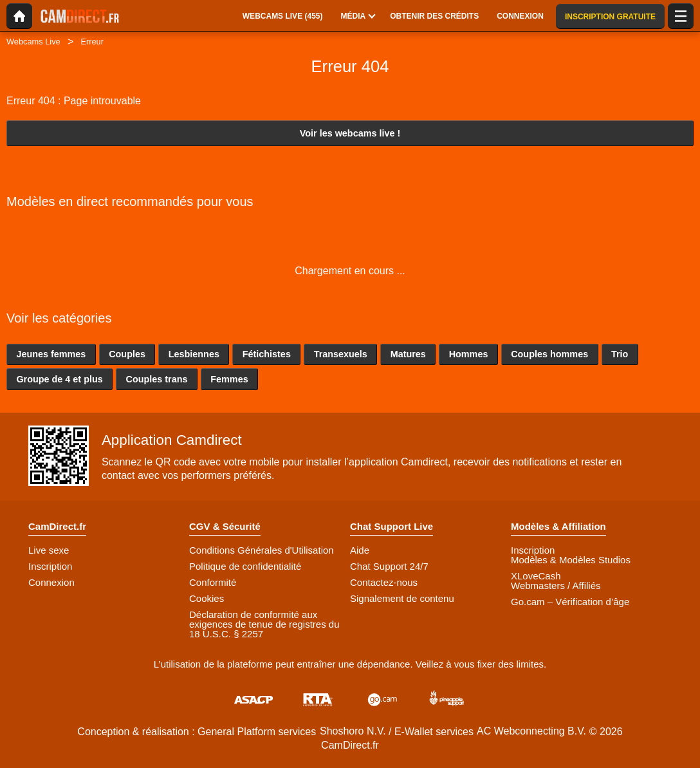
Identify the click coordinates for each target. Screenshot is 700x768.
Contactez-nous (384, 582)
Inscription (50, 566)
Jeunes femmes (51, 354)
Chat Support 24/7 (389, 566)
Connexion (51, 582)
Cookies (207, 598)
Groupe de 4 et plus (59, 379)
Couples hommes (549, 354)
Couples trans (157, 379)
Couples (127, 354)
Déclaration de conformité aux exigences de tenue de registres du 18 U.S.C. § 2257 (264, 624)
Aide (360, 550)
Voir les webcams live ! (350, 133)
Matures (408, 354)
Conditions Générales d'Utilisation (262, 550)
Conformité (213, 582)
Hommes (469, 354)
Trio (620, 354)
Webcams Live (33, 42)
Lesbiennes (194, 354)
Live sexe (49, 550)
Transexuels (341, 354)
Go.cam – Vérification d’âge (570, 602)
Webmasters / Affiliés (556, 585)
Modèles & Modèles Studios (571, 560)
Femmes (229, 379)
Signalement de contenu (402, 598)
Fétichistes (267, 354)
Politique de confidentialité (245, 566)
